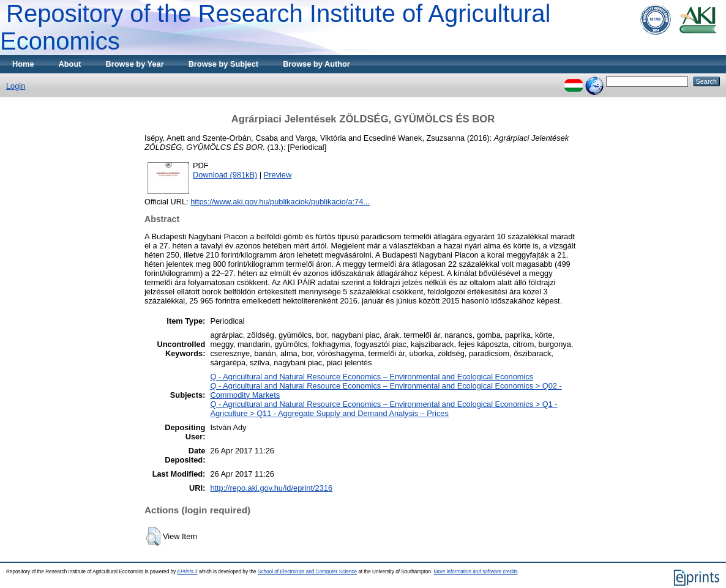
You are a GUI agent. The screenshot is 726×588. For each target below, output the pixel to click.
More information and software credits (476, 572)
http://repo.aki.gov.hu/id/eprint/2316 (271, 488)
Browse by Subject (224, 64)
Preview (278, 175)
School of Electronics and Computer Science (307, 572)
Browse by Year (135, 64)
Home (23, 64)
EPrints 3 (187, 572)
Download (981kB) (225, 175)
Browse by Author (316, 64)
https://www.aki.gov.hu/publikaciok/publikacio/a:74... (280, 202)
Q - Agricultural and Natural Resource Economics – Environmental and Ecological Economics (372, 377)
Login (16, 86)
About (70, 64)
